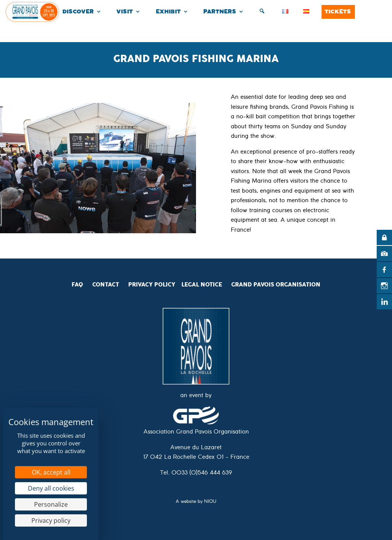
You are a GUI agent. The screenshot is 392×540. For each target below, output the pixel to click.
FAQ (77, 285)
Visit (125, 12)
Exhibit (168, 12)
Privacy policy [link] (51, 520)
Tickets (338, 12)
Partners (220, 12)
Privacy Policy (152, 285)
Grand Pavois (253, 285)
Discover (78, 12)
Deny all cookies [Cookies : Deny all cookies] (51, 488)
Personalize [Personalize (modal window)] (51, 504)
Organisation (298, 285)
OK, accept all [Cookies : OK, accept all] (51, 472)
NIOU (210, 502)
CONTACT (106, 285)
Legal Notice (202, 285)
